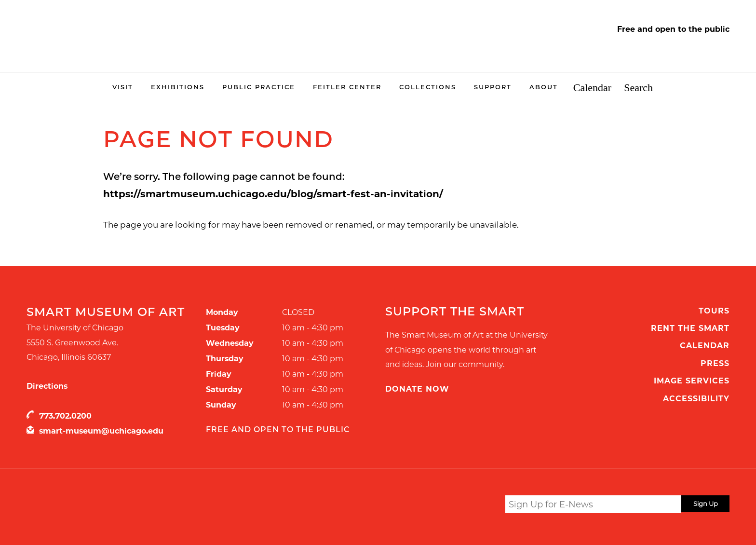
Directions (47, 386)
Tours (714, 311)
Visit (123, 87)
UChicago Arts (119, 506)
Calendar (592, 88)
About (544, 87)
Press (715, 363)
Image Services (692, 381)
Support (493, 87)
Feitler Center (347, 87)
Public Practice (259, 87)
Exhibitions (178, 87)
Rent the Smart (690, 328)
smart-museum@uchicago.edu (101, 431)
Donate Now (417, 389)
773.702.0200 (65, 416)
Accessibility (696, 399)
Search (638, 88)
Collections (428, 87)
